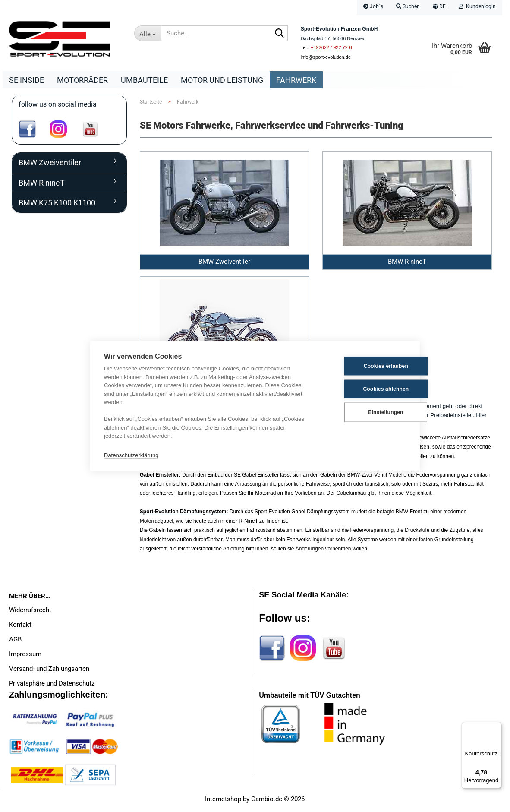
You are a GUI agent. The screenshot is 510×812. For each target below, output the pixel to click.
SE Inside (27, 80)
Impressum (25, 656)
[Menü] (496, 727)
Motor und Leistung (222, 80)
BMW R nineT (42, 185)
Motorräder (82, 80)
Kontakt (20, 627)
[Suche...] (148, 33)
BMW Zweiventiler (50, 165)
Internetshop (223, 801)
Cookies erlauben (364, 366)
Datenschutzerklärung (131, 455)
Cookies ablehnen (364, 389)
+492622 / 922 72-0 (331, 47)
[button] (439, 8)
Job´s (373, 6)
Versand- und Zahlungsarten (49, 671)
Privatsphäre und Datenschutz (52, 686)
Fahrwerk (296, 80)
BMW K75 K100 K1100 (57, 205)
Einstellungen (363, 412)
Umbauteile (144, 80)
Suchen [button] (408, 6)
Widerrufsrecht (30, 612)
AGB (15, 641)
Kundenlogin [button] (477, 6)
